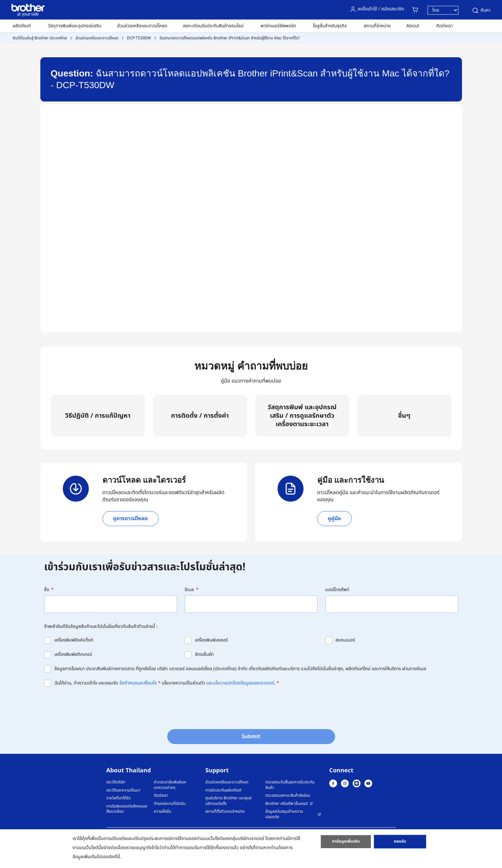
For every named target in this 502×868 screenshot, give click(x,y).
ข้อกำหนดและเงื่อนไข (138, 683)
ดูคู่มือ (334, 519)
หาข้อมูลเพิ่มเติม (346, 843)
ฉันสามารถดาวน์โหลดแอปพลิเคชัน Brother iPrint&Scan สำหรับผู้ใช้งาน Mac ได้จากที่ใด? (230, 38)
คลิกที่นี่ (113, 857)
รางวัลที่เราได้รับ (119, 798)
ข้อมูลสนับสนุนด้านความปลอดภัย (284, 814)
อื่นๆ (404, 416)
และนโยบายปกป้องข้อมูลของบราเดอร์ (240, 683)
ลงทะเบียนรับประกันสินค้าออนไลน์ (213, 26)
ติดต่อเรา (445, 26)
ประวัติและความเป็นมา (123, 790)
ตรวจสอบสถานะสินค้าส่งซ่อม (288, 796)
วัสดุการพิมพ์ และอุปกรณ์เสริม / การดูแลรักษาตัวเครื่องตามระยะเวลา (302, 416)
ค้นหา (481, 10)
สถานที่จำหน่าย (377, 26)
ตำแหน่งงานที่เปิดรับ (170, 804)
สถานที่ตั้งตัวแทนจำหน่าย (225, 812)
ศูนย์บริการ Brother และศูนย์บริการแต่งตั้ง (228, 801)
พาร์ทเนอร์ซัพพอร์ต (278, 26)
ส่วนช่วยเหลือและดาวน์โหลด (142, 26)
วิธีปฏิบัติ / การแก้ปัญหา (98, 416)
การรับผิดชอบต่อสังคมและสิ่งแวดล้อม (127, 809)
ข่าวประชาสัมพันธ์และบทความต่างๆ (170, 785)
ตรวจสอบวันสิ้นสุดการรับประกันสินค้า (290, 785)
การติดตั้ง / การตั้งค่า (200, 416)
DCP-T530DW (139, 38)
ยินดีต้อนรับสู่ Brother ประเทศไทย (40, 38)
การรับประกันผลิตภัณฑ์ (223, 790)
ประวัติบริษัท (116, 782)
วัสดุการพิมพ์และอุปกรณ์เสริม (75, 26)
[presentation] (94, 706)
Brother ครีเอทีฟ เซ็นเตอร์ (287, 804)
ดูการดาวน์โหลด (130, 519)
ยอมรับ (400, 843)
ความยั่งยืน (163, 812)
